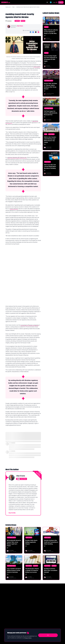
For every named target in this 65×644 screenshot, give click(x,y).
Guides (21, 618)
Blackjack (21, 625)
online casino (37, 66)
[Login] (54, 2)
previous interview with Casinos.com (17, 157)
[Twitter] (36, 32)
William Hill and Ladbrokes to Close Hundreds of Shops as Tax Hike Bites (51, 32)
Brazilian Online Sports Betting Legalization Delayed (31, 542)
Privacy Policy (36, 625)
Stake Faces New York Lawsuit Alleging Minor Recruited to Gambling (50, 167)
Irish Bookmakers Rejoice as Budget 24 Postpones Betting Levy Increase (32, 570)
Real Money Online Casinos (11, 618)
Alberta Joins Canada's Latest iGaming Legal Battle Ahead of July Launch (50, 140)
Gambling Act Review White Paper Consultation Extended (51, 570)
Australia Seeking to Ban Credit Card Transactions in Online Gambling (51, 542)
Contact (35, 618)
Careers (35, 621)
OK (48, 635)
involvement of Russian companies (30, 325)
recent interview (14, 209)
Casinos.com (8, 7)
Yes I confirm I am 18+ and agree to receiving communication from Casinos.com (21, 605)
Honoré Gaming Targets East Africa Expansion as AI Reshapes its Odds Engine (50, 58)
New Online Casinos (9, 621)
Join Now (53, 600)
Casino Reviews (23, 621)
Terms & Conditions (38, 628)
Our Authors (36, 616)
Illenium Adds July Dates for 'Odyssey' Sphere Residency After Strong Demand (50, 86)
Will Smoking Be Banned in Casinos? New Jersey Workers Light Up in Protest (14, 543)
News (14, 7)
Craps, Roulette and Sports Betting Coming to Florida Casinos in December (14, 570)
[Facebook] (33, 32)
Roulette (21, 628)
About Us (36, 623)
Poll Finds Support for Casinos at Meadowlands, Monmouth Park (51, 113)
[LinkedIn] (30, 32)
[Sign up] (61, 2)
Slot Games (22, 623)
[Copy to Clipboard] (38, 32)
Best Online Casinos (9, 616)
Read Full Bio (12, 513)
